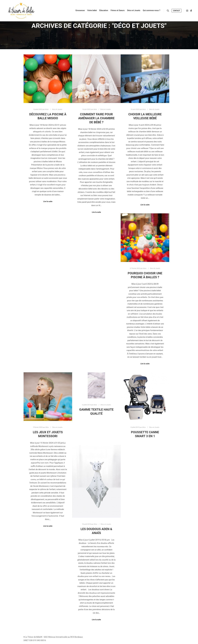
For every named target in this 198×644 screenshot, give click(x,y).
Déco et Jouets (57, 109)
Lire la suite (48, 201)
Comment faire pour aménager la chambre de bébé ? (96, 118)
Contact (177, 11)
